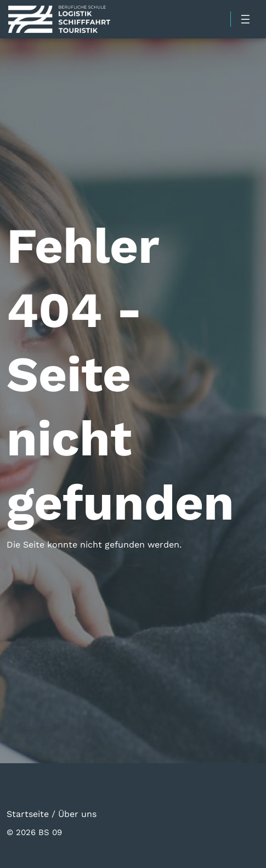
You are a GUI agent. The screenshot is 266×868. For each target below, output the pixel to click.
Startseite (28, 813)
